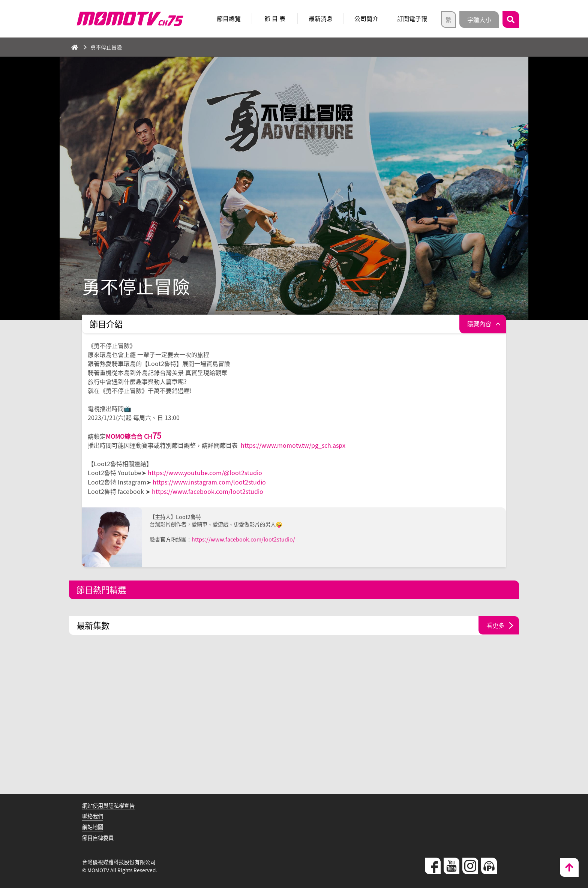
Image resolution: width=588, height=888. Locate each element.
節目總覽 (229, 18)
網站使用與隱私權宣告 (108, 804)
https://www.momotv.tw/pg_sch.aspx (293, 445)
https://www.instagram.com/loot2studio (209, 481)
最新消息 (321, 18)
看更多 (495, 624)
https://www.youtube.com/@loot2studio (205, 472)
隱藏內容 (479, 324)
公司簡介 (366, 18)
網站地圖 (93, 826)
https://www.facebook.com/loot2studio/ (243, 538)
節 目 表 (275, 18)
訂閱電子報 (412, 18)
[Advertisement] (294, 718)
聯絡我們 (93, 815)
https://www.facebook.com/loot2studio (208, 490)
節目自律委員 (98, 836)
